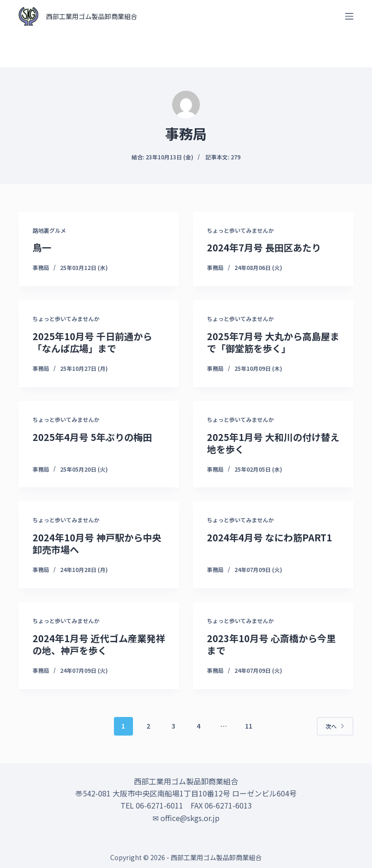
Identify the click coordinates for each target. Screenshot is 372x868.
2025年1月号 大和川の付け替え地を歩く (273, 443)
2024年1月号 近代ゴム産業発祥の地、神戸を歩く (99, 644)
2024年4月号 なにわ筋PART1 (269, 537)
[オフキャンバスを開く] (349, 16)
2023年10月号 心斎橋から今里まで (271, 644)
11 (249, 726)
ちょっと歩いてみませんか (240, 230)
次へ (335, 726)
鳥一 (42, 247)
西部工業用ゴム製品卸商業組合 (92, 16)
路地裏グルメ (49, 230)
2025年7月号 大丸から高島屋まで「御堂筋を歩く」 (273, 342)
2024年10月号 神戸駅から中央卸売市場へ (97, 543)
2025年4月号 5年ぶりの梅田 (92, 437)
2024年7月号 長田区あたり (264, 247)
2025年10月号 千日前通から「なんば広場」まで (92, 342)
